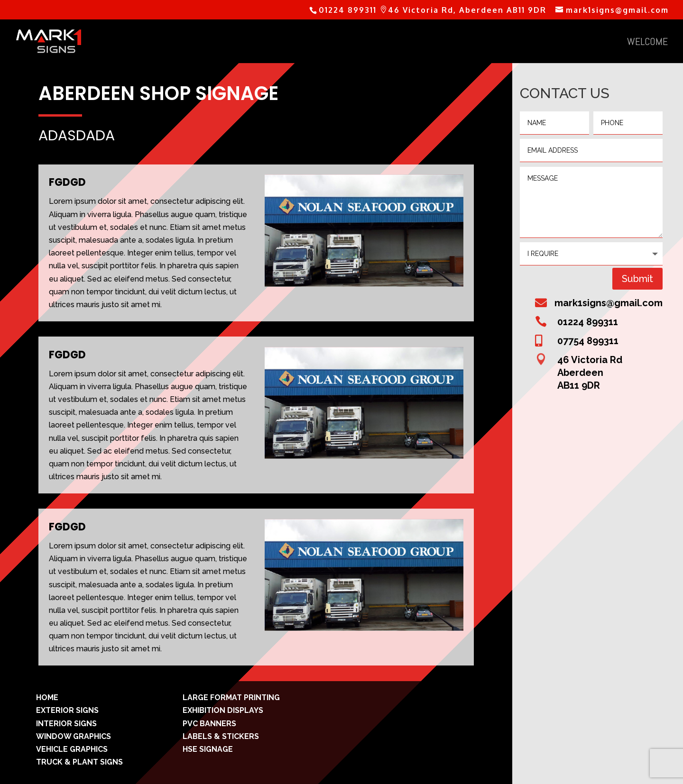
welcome (647, 43)
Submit (637, 279)
